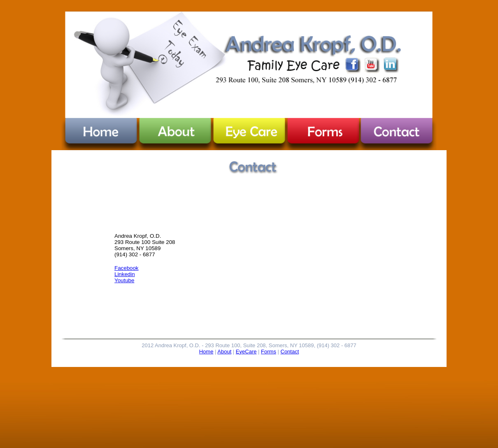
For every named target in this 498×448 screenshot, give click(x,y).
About (224, 352)
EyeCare (246, 352)
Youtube (124, 280)
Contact (290, 352)
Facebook (127, 268)
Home (206, 352)
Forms (269, 352)
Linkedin (125, 274)
